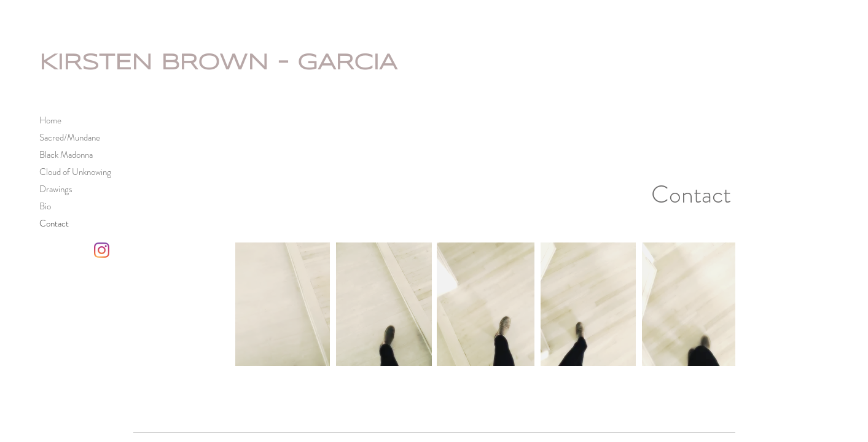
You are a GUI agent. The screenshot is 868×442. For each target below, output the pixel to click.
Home (50, 120)
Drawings (56, 189)
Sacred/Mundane (70, 138)
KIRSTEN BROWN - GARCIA (218, 63)
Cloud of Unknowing (75, 172)
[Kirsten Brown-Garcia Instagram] (102, 250)
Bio (45, 206)
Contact (54, 223)
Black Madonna (66, 155)
